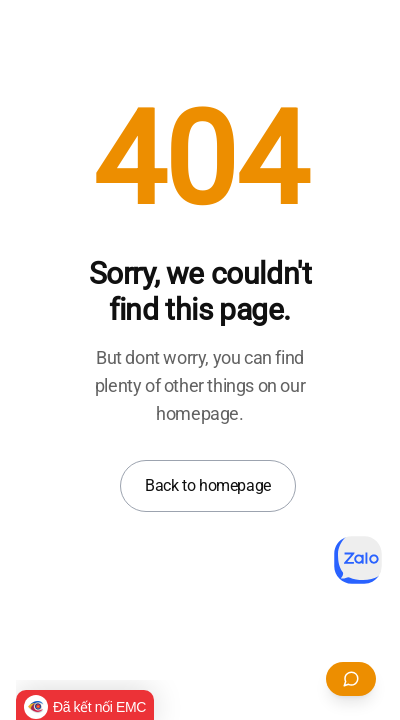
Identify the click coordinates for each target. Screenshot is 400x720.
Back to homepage (208, 485)
